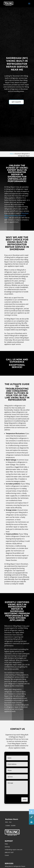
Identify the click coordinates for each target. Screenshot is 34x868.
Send (25, 799)
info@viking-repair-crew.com (14, 850)
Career (7, 855)
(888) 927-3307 (9, 852)
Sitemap (7, 847)
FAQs (6, 844)
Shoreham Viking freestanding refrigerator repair (16, 215)
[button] (31, 822)
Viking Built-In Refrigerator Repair (15, 866)
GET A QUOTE (16, 102)
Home (12, 154)
